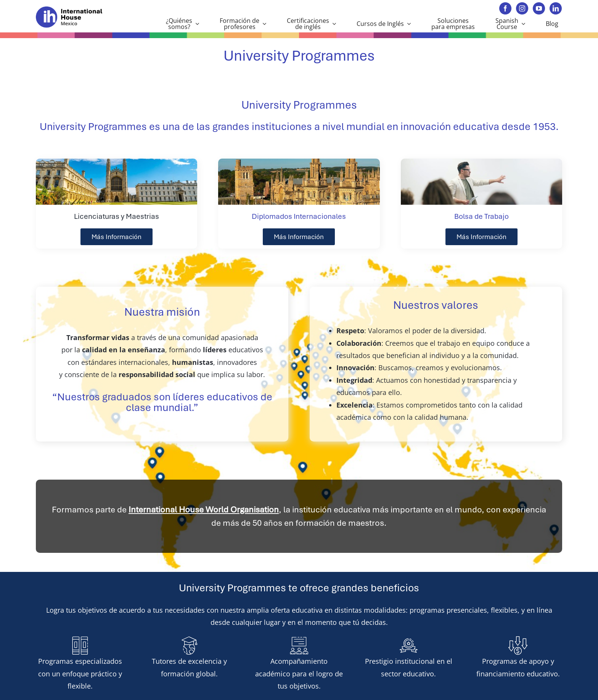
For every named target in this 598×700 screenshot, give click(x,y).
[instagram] (522, 8)
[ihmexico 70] (75, 10)
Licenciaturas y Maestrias (117, 216)
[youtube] (539, 8)
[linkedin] (556, 8)
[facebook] (505, 8)
